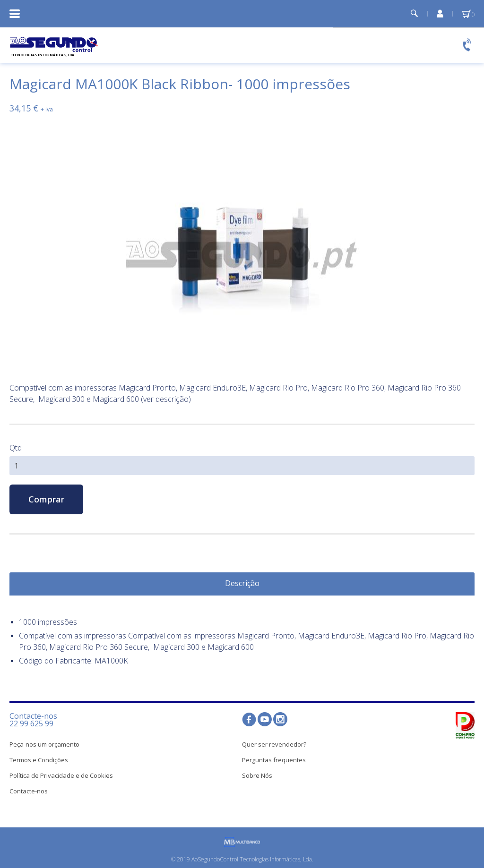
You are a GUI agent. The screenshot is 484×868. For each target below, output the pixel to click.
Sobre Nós (257, 775)
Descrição (242, 583)
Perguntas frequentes (274, 760)
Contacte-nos (29, 791)
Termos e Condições (39, 760)
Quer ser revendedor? (274, 744)
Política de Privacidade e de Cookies (61, 775)
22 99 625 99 (31, 723)
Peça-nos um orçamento (44, 744)
